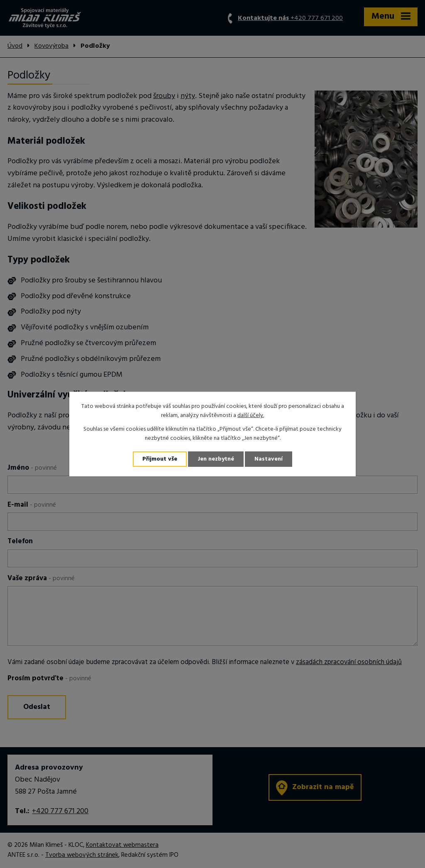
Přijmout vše (160, 459)
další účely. (251, 416)
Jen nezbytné (216, 459)
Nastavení (269, 459)
